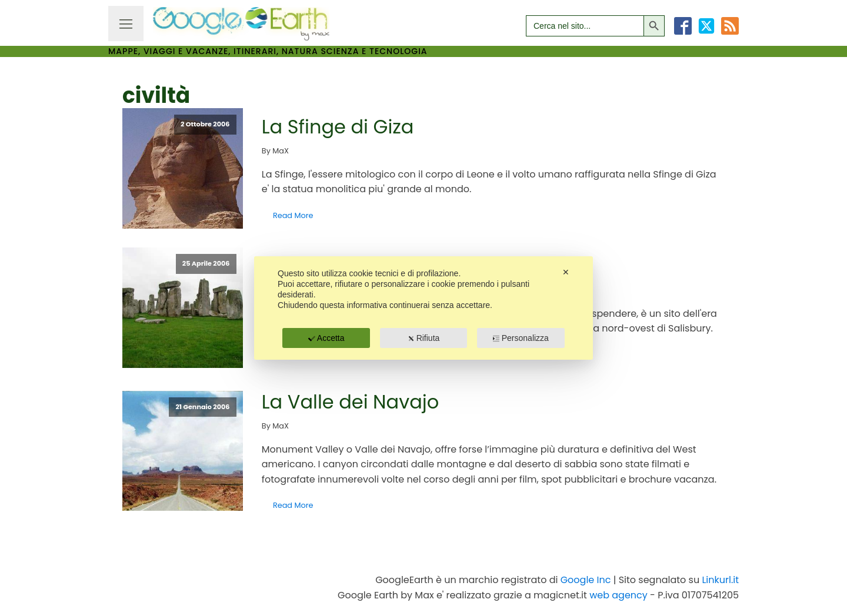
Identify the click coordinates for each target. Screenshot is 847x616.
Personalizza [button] (521, 338)
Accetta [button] (326, 338)
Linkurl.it (720, 580)
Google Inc (586, 580)
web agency (618, 595)
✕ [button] (566, 272)
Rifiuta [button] (424, 338)
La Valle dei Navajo (350, 402)
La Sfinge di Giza (338, 127)
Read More (293, 215)
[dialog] (423, 308)
